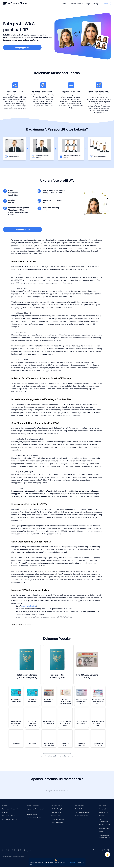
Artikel (101, 832)
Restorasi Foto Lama (57, 819)
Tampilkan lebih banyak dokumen (57, 756)
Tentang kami (104, 812)
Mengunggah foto (22, 48)
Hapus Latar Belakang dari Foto (35, 810)
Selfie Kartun (79, 809)
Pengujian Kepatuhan (10, 819)
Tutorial (102, 816)
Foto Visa (5, 812)
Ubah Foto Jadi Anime (82, 812)
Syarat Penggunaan (103, 820)
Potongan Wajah (32, 814)
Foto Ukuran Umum (9, 816)
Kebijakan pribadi (105, 825)
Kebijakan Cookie (105, 828)
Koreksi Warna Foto (57, 823)
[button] (65, 4)
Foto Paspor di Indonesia (10, 809)
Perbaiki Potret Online (34, 818)
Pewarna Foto (55, 816)
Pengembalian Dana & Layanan (104, 836)
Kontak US (102, 809)
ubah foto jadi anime (28, 606)
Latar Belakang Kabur (58, 809)
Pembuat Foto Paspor (82, 816)
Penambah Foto (56, 812)
